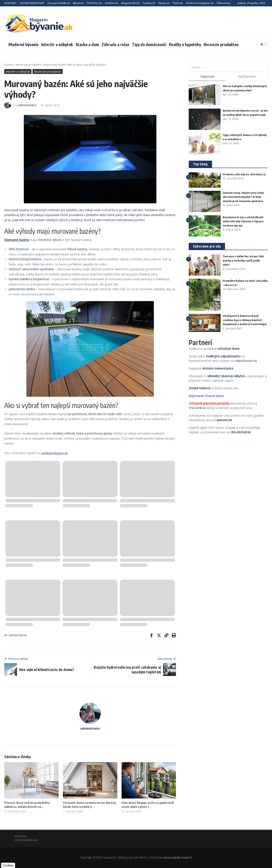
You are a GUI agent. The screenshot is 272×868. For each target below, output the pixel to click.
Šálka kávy (223, 3)
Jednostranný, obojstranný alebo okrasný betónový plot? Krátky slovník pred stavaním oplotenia (243, 197)
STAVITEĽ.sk (94, 3)
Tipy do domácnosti (149, 44)
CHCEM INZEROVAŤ (32, 3)
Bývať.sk (78, 3)
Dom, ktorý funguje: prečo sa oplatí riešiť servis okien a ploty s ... (148, 805)
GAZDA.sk (111, 3)
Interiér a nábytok (57, 44)
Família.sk (149, 3)
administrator (27, 105)
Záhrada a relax (115, 44)
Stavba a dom (87, 44)
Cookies (8, 865)
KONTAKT (10, 3)
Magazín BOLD (130, 3)
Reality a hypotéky (185, 44)
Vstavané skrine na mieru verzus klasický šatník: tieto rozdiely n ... (89, 805)
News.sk (164, 3)
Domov (9, 65)
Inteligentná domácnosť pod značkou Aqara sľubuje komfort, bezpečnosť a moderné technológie (245, 320)
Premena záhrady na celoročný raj (244, 174)
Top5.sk (178, 3)
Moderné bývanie (24, 44)
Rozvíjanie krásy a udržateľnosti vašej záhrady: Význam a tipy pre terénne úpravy (243, 221)
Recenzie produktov (221, 44)
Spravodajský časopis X (178, 857)
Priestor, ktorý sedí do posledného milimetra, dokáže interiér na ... (27, 805)
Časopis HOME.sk (59, 3)
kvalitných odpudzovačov (223, 356)
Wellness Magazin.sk (200, 3)
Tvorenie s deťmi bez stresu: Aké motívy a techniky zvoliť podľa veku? (243, 260)
